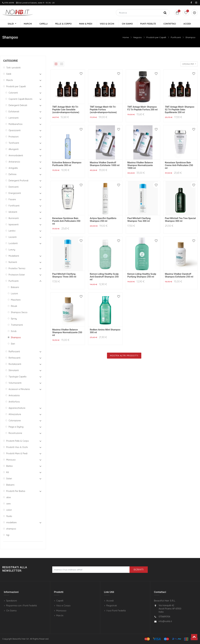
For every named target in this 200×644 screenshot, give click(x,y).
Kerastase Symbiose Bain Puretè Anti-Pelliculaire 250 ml (66, 221)
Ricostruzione (15, 433)
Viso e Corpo (63, 606)
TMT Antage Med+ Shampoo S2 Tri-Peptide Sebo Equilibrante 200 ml (180, 110)
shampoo (11, 529)
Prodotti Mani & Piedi (17, 454)
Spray (14, 319)
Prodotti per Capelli (156, 37)
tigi (8, 535)
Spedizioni (11, 601)
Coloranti (13, 93)
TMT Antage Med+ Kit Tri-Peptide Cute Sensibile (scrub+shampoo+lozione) (66, 110)
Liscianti (13, 237)
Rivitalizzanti (15, 364)
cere (8, 504)
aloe (9, 498)
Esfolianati (14, 112)
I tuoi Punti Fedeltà (116, 611)
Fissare (12, 200)
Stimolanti (14, 371)
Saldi (9, 74)
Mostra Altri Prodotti (124, 356)
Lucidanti (13, 243)
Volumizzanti (15, 383)
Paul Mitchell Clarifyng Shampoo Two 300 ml (139, 220)
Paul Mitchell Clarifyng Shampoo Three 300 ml (64, 275)
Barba (9, 466)
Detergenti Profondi (18, 181)
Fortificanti (14, 206)
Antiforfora (14, 402)
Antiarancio (14, 162)
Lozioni (14, 294)
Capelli (60, 601)
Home (126, 37)
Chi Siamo (11, 611)
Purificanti (176, 37)
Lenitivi (12, 231)
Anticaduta (14, 396)
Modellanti (14, 256)
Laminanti (14, 118)
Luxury (12, 250)
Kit (8, 472)
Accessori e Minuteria (19, 389)
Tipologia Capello (18, 377)
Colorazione (15, 421)
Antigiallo (13, 168)
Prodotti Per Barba (16, 491)
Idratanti (13, 212)
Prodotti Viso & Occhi (17, 447)
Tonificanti (14, 143)
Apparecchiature (17, 408)
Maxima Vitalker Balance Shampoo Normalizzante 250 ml (67, 333)
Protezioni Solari (17, 275)
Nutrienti (13, 262)
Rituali (14, 306)
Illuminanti (14, 218)
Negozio (138, 37)
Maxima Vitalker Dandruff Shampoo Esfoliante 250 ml (179, 275)
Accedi (110, 601)
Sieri (13, 344)
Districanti (14, 187)
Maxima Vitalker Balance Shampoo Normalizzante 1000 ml (140, 165)
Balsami (15, 287)
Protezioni (14, 137)
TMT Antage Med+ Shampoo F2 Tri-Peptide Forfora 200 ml (142, 108)
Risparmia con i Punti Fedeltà (21, 606)
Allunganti (14, 149)
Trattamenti (17, 325)
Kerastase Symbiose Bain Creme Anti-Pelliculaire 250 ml (179, 165)
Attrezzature (15, 414)
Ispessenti (14, 225)
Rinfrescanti (14, 358)
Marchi (10, 80)
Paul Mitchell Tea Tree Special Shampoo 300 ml (180, 220)
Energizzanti (15, 193)
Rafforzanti (14, 352)
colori (9, 510)
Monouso (11, 460)
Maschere (16, 300)
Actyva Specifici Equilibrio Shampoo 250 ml (103, 220)
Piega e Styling (16, 427)
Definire (12, 174)
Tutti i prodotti (13, 68)
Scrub (14, 331)
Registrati (112, 606)
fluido (9, 516)
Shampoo (190, 37)
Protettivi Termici (17, 269)
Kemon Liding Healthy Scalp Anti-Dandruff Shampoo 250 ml (104, 277)
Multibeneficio (16, 124)
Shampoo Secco (19, 313)
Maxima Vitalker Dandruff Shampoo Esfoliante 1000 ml (105, 164)
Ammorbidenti (16, 156)
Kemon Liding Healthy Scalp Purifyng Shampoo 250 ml (142, 275)
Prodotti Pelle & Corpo (18, 441)
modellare (11, 523)
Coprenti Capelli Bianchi (20, 99)
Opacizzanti (15, 131)
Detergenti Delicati (18, 105)
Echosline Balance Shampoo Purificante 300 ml (67, 164)
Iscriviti (139, 570)
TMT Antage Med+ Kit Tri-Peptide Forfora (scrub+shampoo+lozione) (103, 110)
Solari (9, 479)
